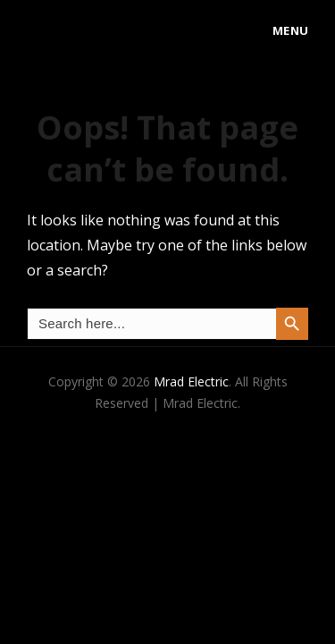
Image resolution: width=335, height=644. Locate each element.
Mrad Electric (191, 381)
